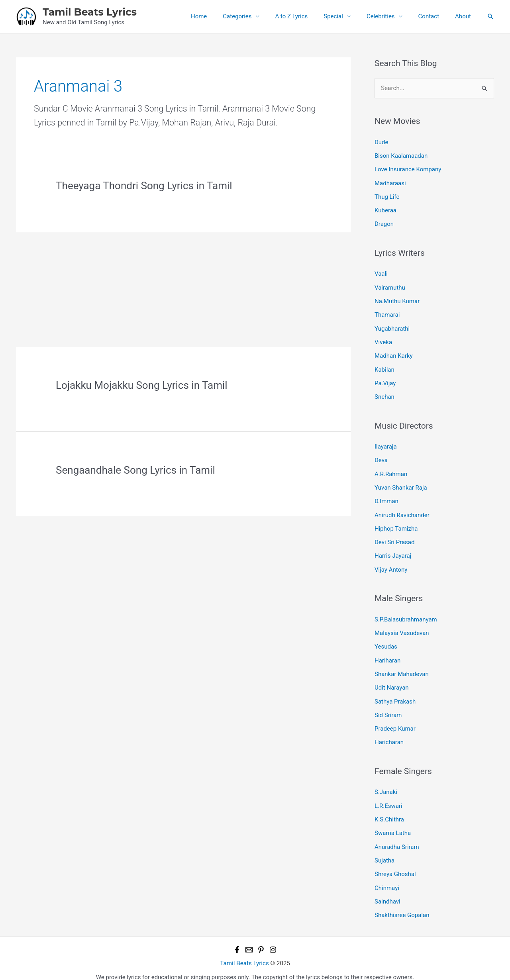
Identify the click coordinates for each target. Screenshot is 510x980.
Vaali (381, 272)
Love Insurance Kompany (408, 169)
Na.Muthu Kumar (397, 299)
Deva (381, 456)
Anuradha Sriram (397, 838)
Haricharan (389, 735)
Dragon (384, 223)
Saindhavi (387, 892)
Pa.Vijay (385, 380)
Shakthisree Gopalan (402, 905)
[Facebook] (237, 939)
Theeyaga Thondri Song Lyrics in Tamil (144, 186)
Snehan (384, 393)
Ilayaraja (386, 443)
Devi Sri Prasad (394, 537)
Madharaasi (390, 182)
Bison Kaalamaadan (401, 155)
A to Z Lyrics (310, 16)
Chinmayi (387, 878)
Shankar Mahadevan (402, 667)
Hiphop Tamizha (396, 523)
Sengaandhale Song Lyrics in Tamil (135, 470)
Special (347, 16)
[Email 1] (249, 939)
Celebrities (391, 16)
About (465, 16)
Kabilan (384, 367)
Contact (435, 16)
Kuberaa (385, 209)
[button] (490, 16)
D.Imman (386, 497)
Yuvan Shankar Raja (401, 483)
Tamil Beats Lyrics (90, 12)
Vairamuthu (390, 286)
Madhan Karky (394, 353)
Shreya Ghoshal (395, 865)
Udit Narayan (392, 681)
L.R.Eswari (388, 798)
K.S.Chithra (389, 811)
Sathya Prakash (395, 694)
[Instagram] (273, 939)
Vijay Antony (391, 564)
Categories (259, 16)
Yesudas (386, 640)
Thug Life (387, 196)
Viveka (383, 339)
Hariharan (387, 654)
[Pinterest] (261, 939)
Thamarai (387, 313)
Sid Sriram (388, 708)
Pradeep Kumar (395, 721)
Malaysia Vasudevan (402, 627)
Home (225, 16)
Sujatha (384, 851)
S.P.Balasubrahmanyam (406, 613)
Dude (382, 142)
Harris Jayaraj (393, 551)
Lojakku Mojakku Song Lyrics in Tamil (142, 385)
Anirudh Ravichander (402, 510)
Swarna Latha (393, 824)
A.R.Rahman (391, 470)
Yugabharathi (392, 326)
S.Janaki (386, 784)
